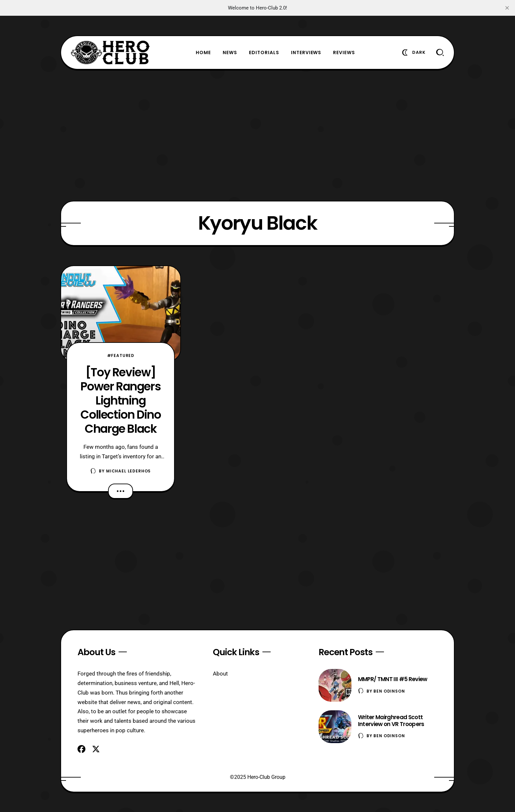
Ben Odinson (389, 691)
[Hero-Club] (110, 52)
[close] (507, 8)
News (230, 52)
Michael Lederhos (128, 471)
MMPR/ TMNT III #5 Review (393, 679)
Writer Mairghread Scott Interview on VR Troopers (391, 721)
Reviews (344, 52)
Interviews (306, 52)
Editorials (264, 52)
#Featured (121, 355)
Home (203, 52)
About (220, 674)
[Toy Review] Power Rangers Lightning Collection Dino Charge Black (121, 400)
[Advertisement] (257, 135)
